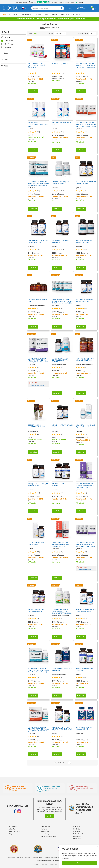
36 (93, 33)
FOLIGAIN (80, 70)
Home (43, 28)
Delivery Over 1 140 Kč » (71, 14)
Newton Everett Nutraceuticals (38, 305)
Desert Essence (34, 431)
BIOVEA (32, 70)
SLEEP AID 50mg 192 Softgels (61, 64)
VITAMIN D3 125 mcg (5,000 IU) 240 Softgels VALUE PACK (85, 359)
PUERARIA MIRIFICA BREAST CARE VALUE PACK (37, 544)
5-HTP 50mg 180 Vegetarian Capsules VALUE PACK (84, 300)
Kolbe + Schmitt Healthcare (61, 70)
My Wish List (45, 831)
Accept (79, 863)
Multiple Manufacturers (60, 364)
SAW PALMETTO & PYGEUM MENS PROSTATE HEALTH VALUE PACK (62, 729)
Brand (5, 53)
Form (5, 59)
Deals (54, 14)
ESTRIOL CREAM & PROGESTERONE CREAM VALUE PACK (38, 125)
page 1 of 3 (62, 763)
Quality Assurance (15, 831)
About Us (12, 829)
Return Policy (77, 839)
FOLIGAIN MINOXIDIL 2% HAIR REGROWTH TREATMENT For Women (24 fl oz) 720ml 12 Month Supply (86, 545)
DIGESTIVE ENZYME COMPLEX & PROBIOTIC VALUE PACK (86, 610)
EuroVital (56, 188)
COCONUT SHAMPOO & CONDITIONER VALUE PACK (36, 426)
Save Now (49, 816)
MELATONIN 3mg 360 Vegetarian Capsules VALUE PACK (86, 183)
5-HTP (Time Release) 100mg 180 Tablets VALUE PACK (38, 485)
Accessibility (36, 865)
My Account (45, 829)
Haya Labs (80, 733)
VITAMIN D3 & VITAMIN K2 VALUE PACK (62, 426)
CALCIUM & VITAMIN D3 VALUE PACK (38, 300)
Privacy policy (54, 865)
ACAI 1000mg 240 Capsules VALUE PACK (60, 485)
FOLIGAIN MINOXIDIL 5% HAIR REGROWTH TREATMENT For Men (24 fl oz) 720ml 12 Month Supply (86, 125)
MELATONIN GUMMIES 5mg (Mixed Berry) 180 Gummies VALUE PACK (37, 66)
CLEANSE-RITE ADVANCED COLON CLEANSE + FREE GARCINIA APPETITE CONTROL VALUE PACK (61, 611)
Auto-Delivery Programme (49, 836)
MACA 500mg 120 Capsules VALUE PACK (60, 241)
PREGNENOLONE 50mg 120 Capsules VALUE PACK (60, 183)
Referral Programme (47, 834)
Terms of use (44, 865)
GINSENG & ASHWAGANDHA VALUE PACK (84, 669)
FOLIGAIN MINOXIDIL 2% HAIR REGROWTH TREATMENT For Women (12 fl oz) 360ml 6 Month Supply (38, 360)
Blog (11, 834)
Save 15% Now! (10, 14)
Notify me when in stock (37, 385)
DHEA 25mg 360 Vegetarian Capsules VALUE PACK (84, 241)
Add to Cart (33, 91)
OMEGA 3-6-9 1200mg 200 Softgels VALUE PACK (84, 728)
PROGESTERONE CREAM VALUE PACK (62, 124)
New (46, 14)
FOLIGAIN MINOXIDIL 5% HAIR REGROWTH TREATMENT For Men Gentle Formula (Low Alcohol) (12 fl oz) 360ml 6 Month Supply (38, 184)
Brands (39, 14)
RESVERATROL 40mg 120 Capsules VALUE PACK (36, 610)
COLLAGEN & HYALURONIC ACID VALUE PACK (62, 669)
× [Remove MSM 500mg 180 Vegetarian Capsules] (98, 847)
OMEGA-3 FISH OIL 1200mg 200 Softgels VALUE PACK (38, 241)
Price (5, 66)
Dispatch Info (77, 836)
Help (71, 9)
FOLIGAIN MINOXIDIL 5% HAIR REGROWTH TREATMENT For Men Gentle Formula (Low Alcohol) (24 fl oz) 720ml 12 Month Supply (62, 301)
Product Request (78, 834)
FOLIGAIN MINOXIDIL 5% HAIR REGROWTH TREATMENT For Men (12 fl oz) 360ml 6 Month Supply (86, 66)
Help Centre (76, 829)
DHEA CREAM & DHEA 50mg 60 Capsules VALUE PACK (85, 426)
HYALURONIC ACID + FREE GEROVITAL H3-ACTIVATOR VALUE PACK (60, 360)
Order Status (77, 831)
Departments (27, 14)
